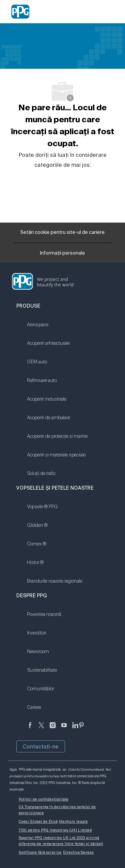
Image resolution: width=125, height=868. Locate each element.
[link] (57, 329)
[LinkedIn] (75, 729)
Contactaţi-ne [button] (41, 746)
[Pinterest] (81, 729)
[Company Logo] (20, 11)
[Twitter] (41, 729)
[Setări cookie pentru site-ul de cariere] (62, 233)
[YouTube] (64, 729)
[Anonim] (30, 729)
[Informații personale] (62, 254)
